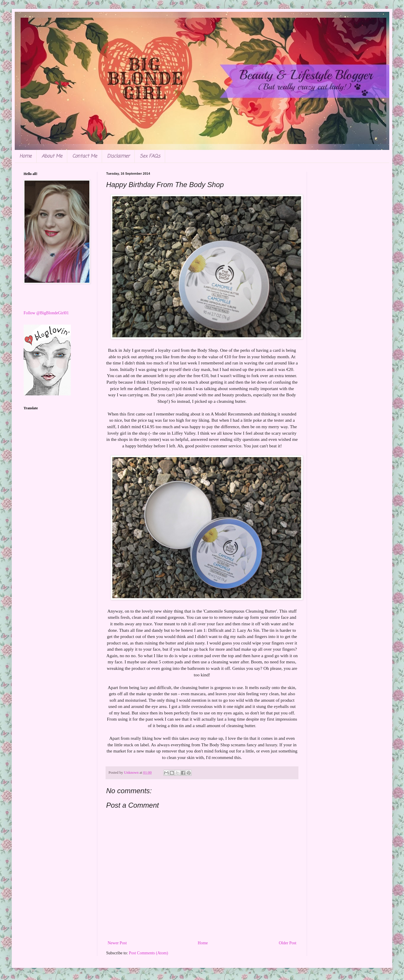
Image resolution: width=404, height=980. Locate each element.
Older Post (288, 943)
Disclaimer (118, 156)
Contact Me (85, 156)
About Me (52, 156)
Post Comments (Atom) (148, 953)
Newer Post (117, 943)
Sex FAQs (150, 156)
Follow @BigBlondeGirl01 (46, 313)
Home (26, 156)
